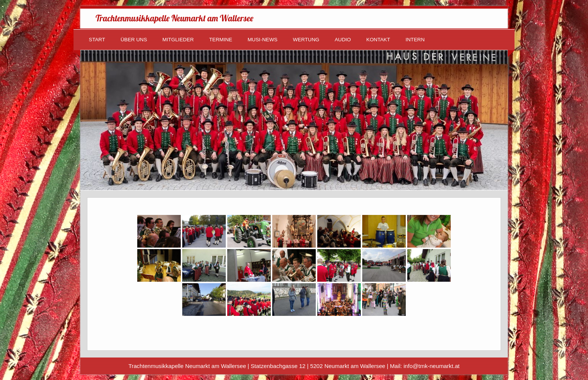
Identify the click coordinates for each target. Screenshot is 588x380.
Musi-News (262, 40)
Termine (221, 40)
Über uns (134, 40)
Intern (415, 40)
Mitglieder (178, 40)
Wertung (306, 40)
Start (97, 40)
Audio (343, 40)
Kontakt (378, 40)
